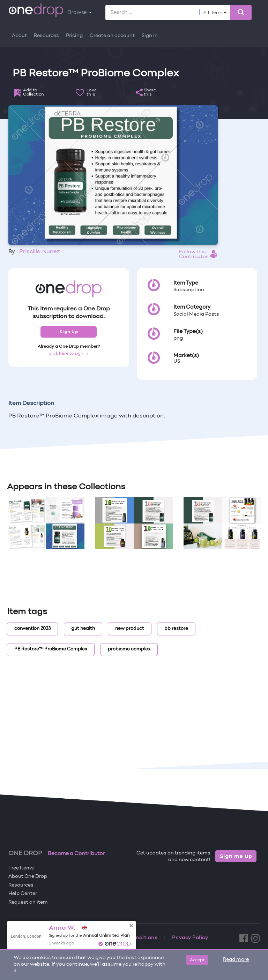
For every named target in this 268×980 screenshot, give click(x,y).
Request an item (28, 902)
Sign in (150, 36)
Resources (46, 36)
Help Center (23, 894)
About (19, 36)
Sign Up (69, 332)
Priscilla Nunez (40, 252)
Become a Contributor (76, 854)
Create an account (112, 36)
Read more (236, 960)
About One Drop (28, 877)
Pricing (74, 36)
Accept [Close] (197, 960)
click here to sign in (69, 354)
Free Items (21, 868)
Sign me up (236, 856)
